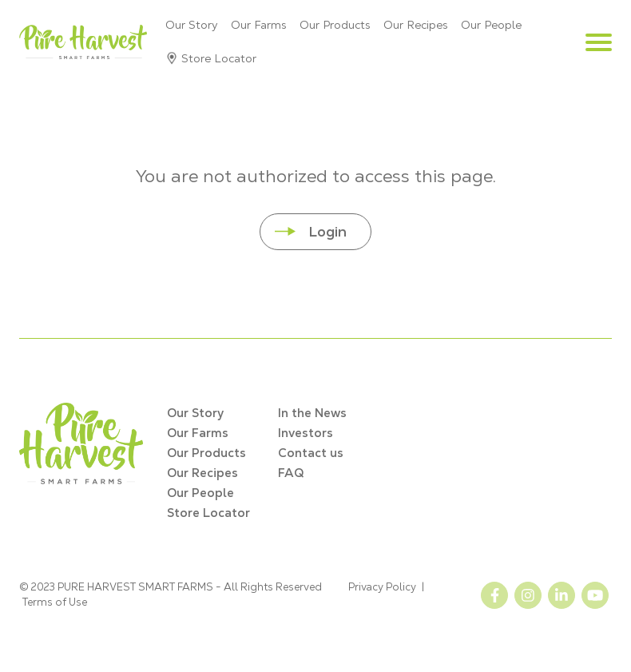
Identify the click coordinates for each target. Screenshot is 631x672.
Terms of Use (55, 602)
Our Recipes (416, 25)
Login (327, 231)
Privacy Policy (382, 587)
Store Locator (219, 58)
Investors (306, 433)
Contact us (311, 453)
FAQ (291, 473)
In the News (312, 413)
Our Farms (259, 25)
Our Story (192, 25)
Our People (491, 25)
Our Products (335, 25)
